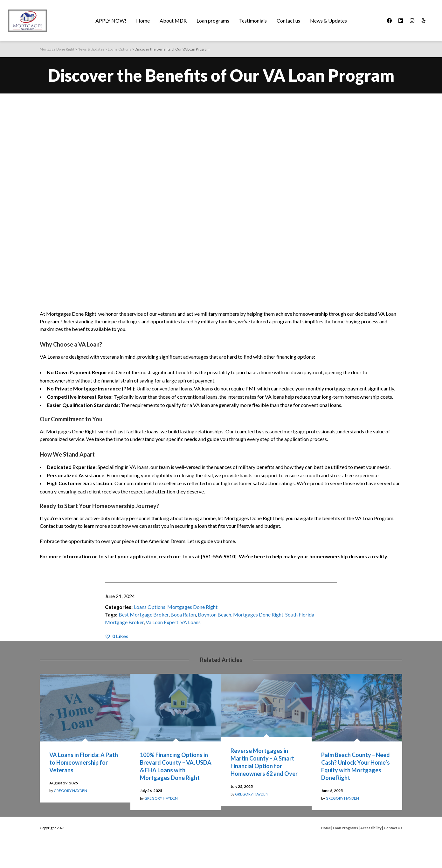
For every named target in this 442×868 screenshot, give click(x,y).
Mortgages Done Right (192, 607)
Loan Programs (345, 828)
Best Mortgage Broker (144, 614)
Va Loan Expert (162, 622)
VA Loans (190, 622)
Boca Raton (183, 614)
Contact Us (393, 828)
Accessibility (371, 828)
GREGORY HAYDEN (70, 791)
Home (326, 828)
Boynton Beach (214, 614)
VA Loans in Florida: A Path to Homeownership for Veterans (84, 762)
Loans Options (150, 607)
